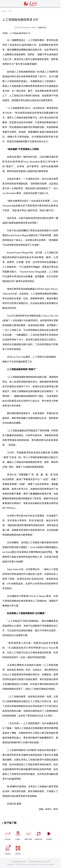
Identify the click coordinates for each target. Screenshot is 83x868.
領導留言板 (39, 835)
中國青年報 (42, 28)
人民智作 (18, 849)
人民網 (3, 11)
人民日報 (8, 835)
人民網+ (18, 835)
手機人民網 (28, 835)
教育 (10, 11)
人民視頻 (49, 835)
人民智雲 (8, 849)
